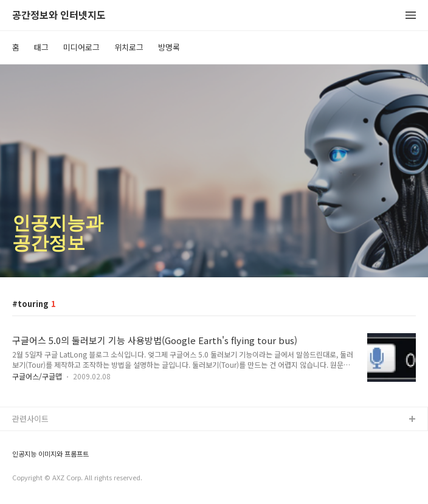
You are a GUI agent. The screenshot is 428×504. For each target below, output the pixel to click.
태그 (41, 47)
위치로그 (129, 47)
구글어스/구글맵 (37, 376)
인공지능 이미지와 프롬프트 (50, 454)
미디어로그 (81, 47)
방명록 (169, 47)
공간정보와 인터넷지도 (59, 16)
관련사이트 (30, 419)
